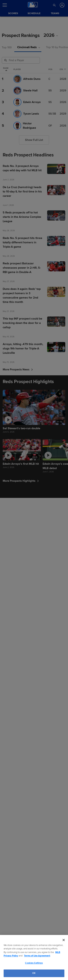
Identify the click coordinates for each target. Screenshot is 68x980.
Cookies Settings (34, 963)
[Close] (64, 940)
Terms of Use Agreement (37, 956)
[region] (34, 957)
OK (34, 973)
